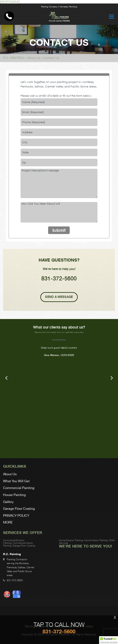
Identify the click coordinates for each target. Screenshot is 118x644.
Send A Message (59, 297)
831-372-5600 (50, 96)
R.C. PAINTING (13, 58)
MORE (8, 523)
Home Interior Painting (96, 540)
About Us (34, 58)
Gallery (8, 502)
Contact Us (51, 58)
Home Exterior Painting (71, 540)
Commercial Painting (19, 488)
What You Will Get (16, 481)
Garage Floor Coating (19, 509)
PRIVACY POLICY (16, 516)
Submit (59, 230)
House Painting (14, 495)
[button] (109, 640)
